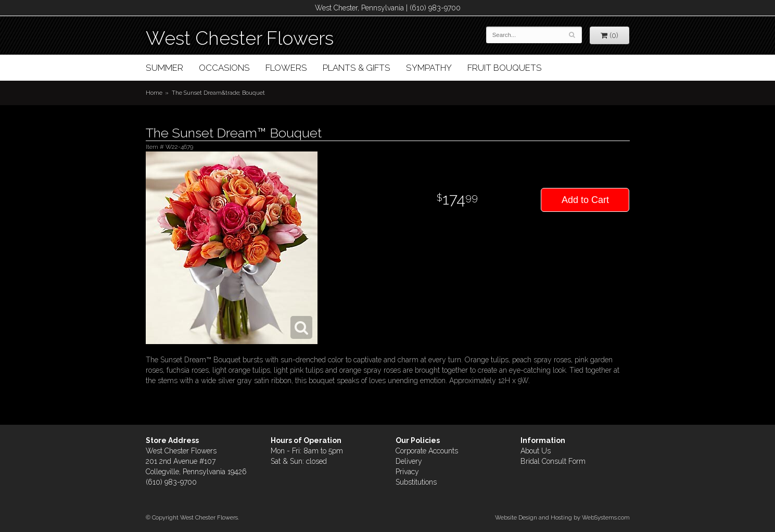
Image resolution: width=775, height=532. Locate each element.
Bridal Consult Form (553, 461)
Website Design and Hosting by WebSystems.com (562, 517)
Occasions (224, 68)
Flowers (286, 68)
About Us (536, 451)
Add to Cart (585, 200)
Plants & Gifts (357, 68)
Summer (164, 68)
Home (154, 93)
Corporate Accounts (427, 451)
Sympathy (429, 68)
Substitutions (416, 482)
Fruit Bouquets (505, 68)
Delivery (409, 461)
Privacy (407, 472)
